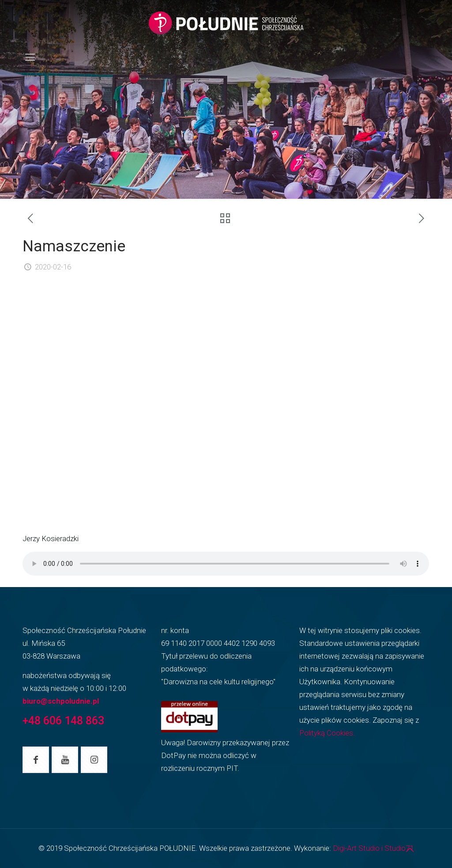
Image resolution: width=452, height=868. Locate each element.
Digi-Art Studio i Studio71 (373, 848)
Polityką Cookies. (327, 733)
